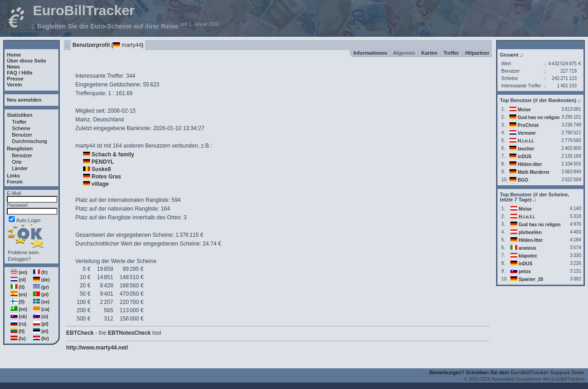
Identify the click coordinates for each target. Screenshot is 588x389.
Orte (17, 162)
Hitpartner (478, 53)
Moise (524, 110)
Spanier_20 (531, 279)
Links (14, 176)
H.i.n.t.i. (526, 141)
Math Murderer (534, 172)
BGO (523, 180)
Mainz (83, 120)
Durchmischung (29, 141)
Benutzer (22, 135)
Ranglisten (20, 149)
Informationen (370, 53)
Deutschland (109, 120)
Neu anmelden (24, 100)
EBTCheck (80, 333)
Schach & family (113, 154)
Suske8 (101, 169)
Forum (15, 182)
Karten (429, 53)
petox (525, 272)
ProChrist (528, 125)
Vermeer (527, 133)
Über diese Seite (27, 61)
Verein (14, 85)
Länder (20, 168)
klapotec (528, 256)
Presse (15, 79)
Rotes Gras (106, 177)
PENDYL (103, 162)
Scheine (21, 128)
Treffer (19, 122)
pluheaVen (530, 232)
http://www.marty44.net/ (97, 348)
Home (14, 55)
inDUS (525, 157)
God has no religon (539, 117)
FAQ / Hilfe (20, 73)
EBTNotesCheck (129, 333)
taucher (526, 149)
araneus (527, 248)
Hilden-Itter (530, 164)
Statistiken (20, 115)
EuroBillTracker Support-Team (547, 372)
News (14, 67)
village (100, 184)
